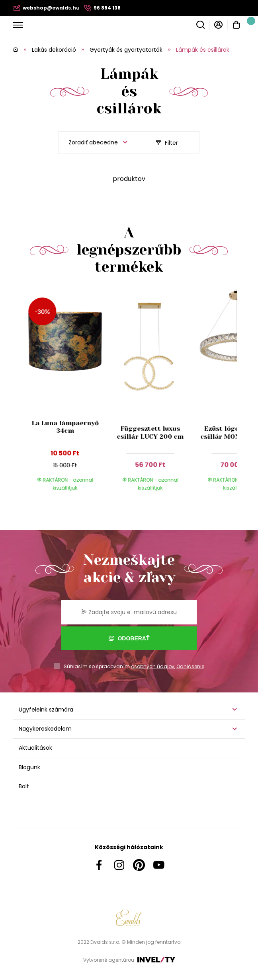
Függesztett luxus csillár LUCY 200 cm (150, 432)
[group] (67, 395)
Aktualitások (35, 748)
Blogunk (29, 767)
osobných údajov (153, 666)
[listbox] (96, 143)
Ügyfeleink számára (46, 710)
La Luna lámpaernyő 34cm (65, 427)
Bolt (24, 786)
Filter (167, 143)
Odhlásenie (190, 666)
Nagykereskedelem (45, 729)
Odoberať (129, 638)
